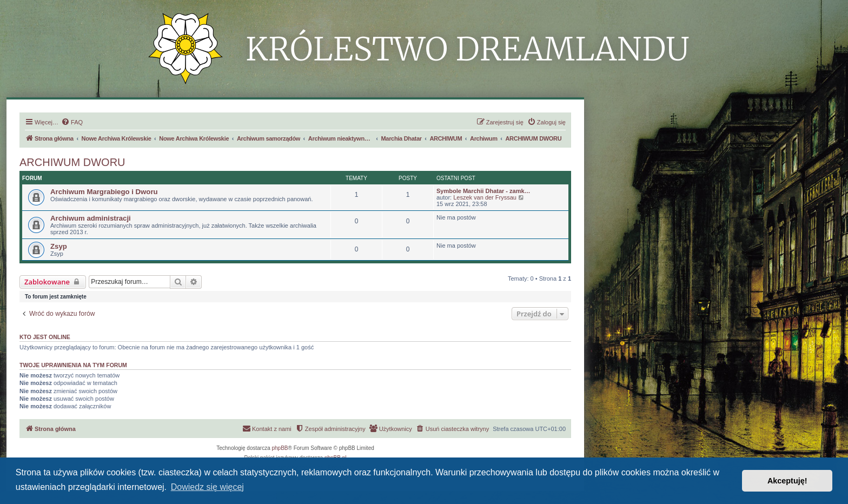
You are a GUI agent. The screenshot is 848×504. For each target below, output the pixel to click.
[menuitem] (72, 122)
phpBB (280, 448)
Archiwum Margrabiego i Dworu (104, 192)
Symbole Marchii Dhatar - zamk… (483, 191)
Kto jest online (45, 337)
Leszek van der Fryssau (485, 197)
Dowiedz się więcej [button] (207, 487)
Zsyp (59, 246)
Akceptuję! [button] (787, 481)
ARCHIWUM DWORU (72, 162)
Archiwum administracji (91, 218)
